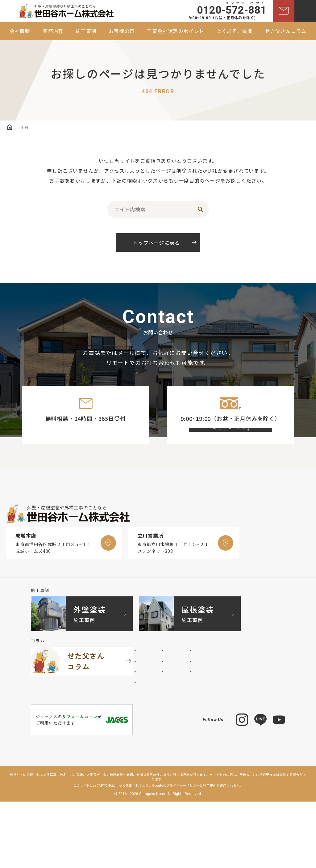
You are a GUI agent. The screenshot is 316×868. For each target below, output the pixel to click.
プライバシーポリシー (183, 852)
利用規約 (210, 852)
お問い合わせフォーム (91, 438)
